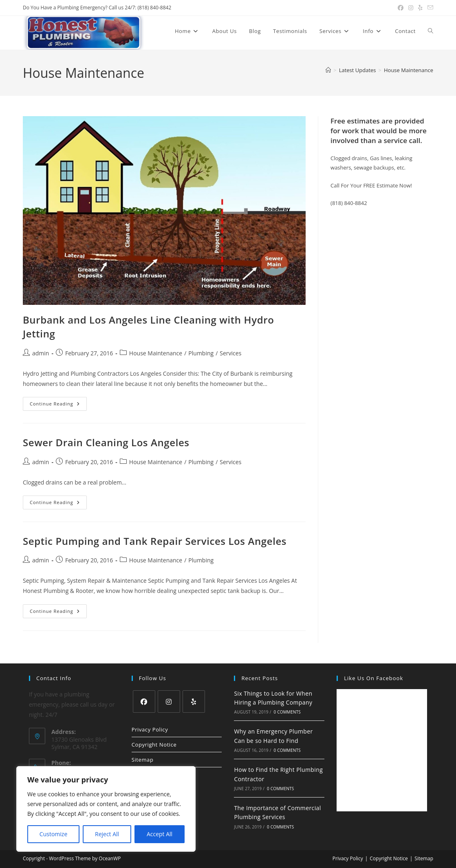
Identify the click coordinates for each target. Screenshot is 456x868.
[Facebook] (144, 702)
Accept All (160, 834)
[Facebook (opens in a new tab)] (401, 8)
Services (230, 353)
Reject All (107, 834)
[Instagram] (169, 702)
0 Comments (287, 712)
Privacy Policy (150, 729)
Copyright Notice (154, 745)
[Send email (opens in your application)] (429, 8)
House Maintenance (409, 70)
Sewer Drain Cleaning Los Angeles (106, 442)
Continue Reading (58, 405)
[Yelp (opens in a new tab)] (420, 8)
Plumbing (201, 353)
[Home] (328, 70)
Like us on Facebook (373, 678)
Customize (53, 834)
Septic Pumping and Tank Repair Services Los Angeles (155, 541)
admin (41, 353)
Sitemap (143, 760)
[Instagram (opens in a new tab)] (411, 8)
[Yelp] (194, 702)
